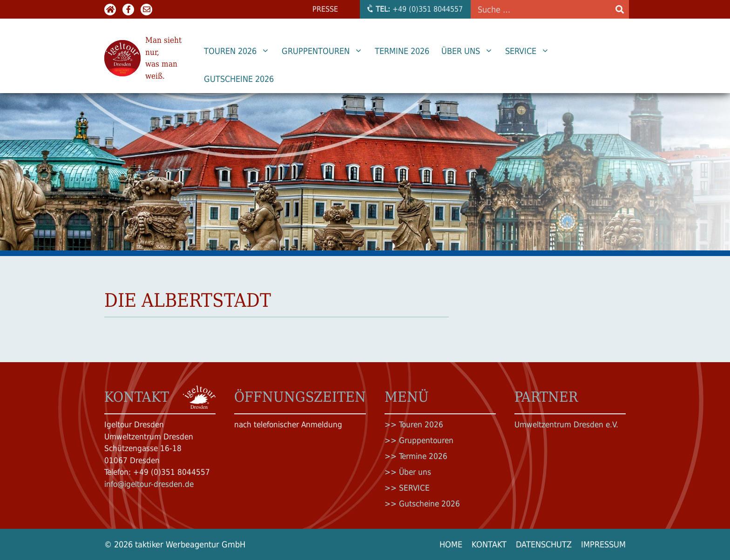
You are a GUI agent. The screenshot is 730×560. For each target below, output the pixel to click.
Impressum (603, 544)
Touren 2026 (240, 51)
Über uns (470, 51)
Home (451, 544)
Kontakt (489, 544)
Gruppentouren (325, 51)
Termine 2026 (402, 51)
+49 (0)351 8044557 (414, 9)
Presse (325, 9)
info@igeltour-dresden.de (149, 484)
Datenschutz (544, 544)
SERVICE (530, 51)
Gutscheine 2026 (239, 79)
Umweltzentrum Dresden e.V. (566, 425)
